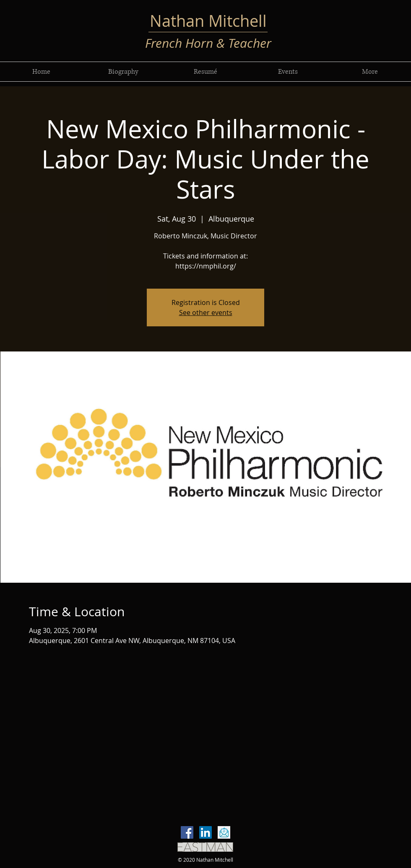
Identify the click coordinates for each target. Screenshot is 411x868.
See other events (206, 313)
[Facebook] (187, 832)
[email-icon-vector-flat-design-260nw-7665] (224, 832)
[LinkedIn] (205, 832)
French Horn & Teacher (208, 43)
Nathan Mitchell (208, 21)
